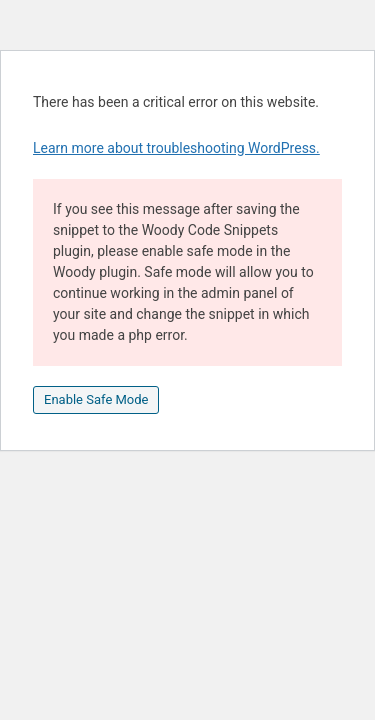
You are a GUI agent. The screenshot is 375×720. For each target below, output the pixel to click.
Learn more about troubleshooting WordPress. (176, 148)
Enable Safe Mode (96, 399)
